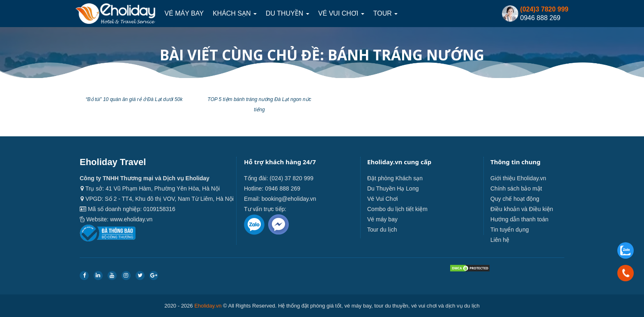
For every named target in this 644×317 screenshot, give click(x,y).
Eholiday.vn (208, 306)
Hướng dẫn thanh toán (519, 219)
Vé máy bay (184, 13)
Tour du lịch (382, 230)
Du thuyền (287, 13)
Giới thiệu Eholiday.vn (518, 178)
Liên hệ (500, 240)
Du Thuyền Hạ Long (393, 188)
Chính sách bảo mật (516, 188)
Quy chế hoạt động (515, 199)
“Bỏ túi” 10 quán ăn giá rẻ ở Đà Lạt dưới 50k (134, 99)
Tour (385, 13)
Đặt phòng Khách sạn (395, 178)
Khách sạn (235, 13)
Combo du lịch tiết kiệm (397, 209)
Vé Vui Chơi (341, 13)
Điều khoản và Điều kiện (522, 209)
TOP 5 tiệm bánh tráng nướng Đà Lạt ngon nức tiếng (259, 105)
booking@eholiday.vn (289, 199)
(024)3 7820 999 (544, 9)
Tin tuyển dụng (510, 230)
